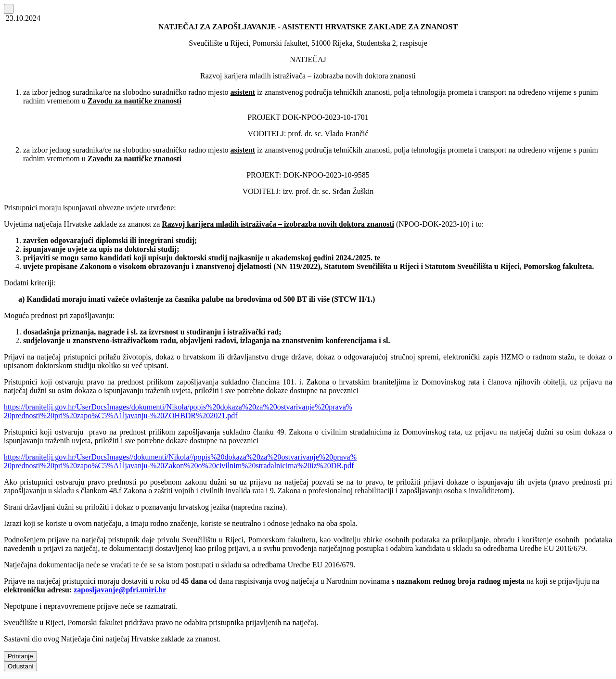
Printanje (20, 656)
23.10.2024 (22, 18)
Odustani (20, 666)
